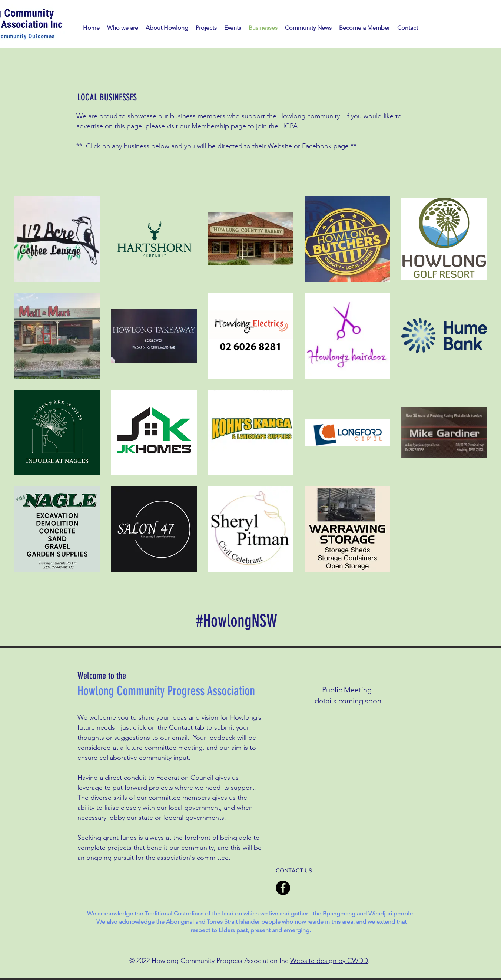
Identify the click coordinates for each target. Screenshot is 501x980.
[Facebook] (283, 888)
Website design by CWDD (329, 961)
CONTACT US (294, 870)
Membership (210, 126)
